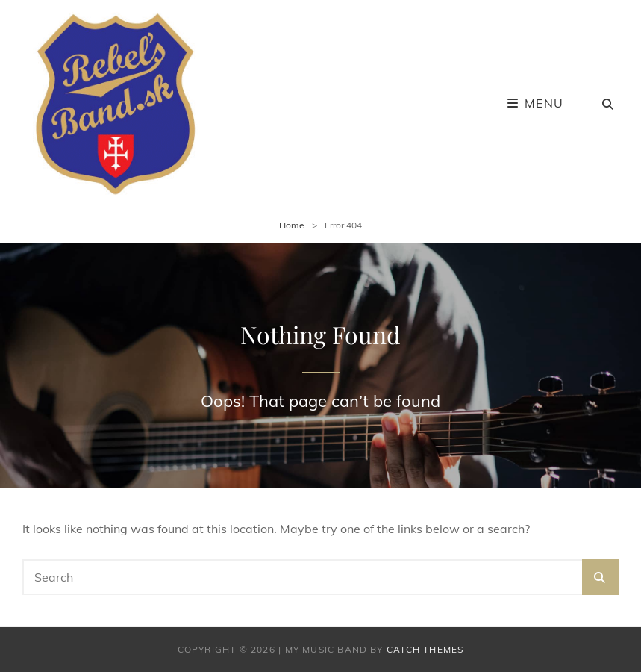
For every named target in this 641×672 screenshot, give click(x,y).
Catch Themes (425, 649)
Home (292, 225)
